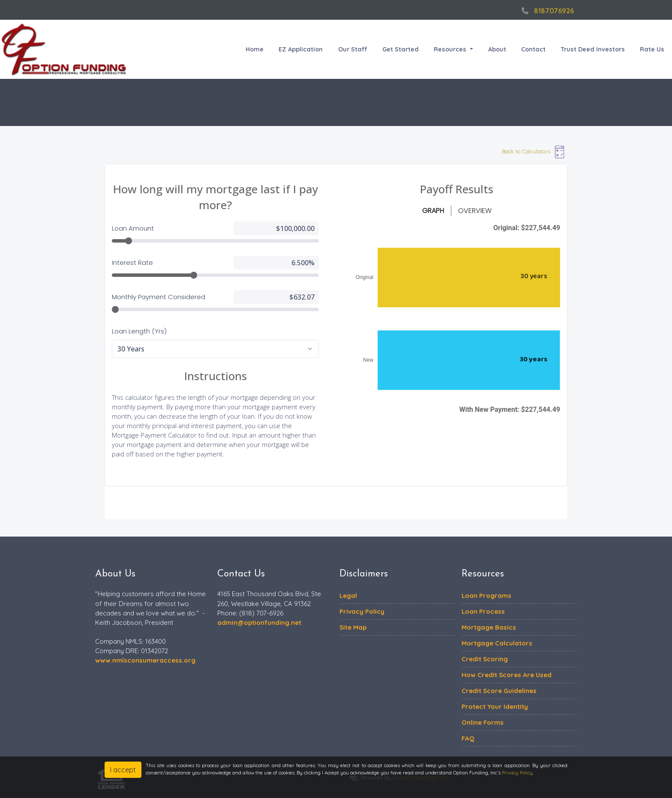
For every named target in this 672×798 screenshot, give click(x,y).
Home (255, 49)
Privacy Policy (517, 773)
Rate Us (652, 49)
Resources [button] (451, 49)
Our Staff (353, 49)
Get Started (400, 49)
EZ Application (301, 49)
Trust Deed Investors (593, 49)
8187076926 (547, 11)
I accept (123, 770)
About (497, 49)
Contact (533, 49)
